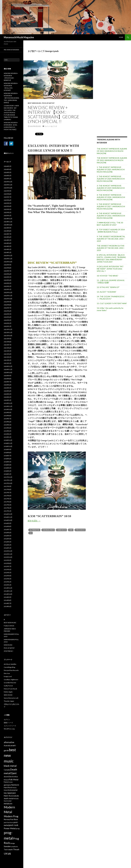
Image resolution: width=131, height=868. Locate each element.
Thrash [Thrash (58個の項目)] (16, 849)
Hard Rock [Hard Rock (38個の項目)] (8, 787)
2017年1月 (8, 511)
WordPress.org (9, 729)
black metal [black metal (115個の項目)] (10, 766)
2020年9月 (8, 376)
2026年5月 (8, 166)
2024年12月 (8, 219)
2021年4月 (8, 354)
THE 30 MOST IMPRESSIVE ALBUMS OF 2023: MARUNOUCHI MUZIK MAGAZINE (112, 151)
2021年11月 (8, 332)
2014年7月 (8, 603)
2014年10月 (8, 594)
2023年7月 (8, 271)
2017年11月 (8, 480)
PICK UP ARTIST (48, 103)
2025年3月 (8, 209)
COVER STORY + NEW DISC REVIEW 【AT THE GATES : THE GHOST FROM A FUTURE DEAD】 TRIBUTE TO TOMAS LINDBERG (11, 113)
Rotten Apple (8, 692)
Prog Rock (80, 530)
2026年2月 (8, 176)
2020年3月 (8, 394)
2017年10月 (8, 483)
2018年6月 (8, 459)
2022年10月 (8, 299)
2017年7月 (8, 493)
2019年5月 (8, 425)
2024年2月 (8, 249)
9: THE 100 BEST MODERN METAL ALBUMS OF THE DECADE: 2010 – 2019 (111, 239)
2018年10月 (8, 446)
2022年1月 (8, 326)
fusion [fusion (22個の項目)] (11, 782)
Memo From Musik (10, 689)
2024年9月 (8, 228)
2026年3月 (8, 172)
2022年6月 (8, 311)
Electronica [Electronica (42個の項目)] (13, 776)
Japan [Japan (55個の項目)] (10, 793)
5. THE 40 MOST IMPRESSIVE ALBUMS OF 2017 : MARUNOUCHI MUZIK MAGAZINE (111, 206)
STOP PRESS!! (9, 651)
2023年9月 (8, 265)
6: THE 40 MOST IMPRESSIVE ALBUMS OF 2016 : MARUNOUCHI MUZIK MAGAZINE (111, 216)
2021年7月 (8, 345)
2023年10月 (8, 262)
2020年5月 (8, 388)
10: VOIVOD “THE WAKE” (108, 276)
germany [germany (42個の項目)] (7, 785)
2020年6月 (8, 385)
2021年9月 (8, 339)
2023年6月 (8, 274)
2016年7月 (8, 529)
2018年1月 (8, 474)
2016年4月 (8, 539)
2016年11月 (8, 517)
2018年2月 (8, 471)
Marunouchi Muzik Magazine (19, 37)
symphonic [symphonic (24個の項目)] (14, 847)
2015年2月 (8, 582)
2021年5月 (8, 351)
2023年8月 (8, 268)
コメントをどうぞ (51, 126)
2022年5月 (8, 314)
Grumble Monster (10, 683)
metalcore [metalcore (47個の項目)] (8, 803)
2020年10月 (8, 373)
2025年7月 (8, 197)
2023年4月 (8, 280)
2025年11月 (8, 185)
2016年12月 (8, 514)
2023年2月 (8, 286)
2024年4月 (8, 243)
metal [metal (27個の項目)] (9, 801)
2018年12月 (8, 440)
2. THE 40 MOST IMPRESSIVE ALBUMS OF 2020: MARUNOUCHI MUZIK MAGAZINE (111, 179)
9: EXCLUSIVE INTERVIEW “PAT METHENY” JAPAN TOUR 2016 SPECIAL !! (110, 269)
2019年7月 (8, 419)
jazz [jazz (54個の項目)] (14, 793)
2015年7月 (8, 566)
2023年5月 (8, 277)
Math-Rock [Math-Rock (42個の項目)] (8, 796)
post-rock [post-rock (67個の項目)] (13, 825)
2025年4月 (8, 206)
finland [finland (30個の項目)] (6, 780)
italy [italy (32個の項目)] (5, 793)
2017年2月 (8, 508)
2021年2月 (8, 360)
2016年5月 (8, 536)
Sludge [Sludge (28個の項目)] (13, 843)
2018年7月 (8, 456)
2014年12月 (8, 588)
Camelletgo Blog (9, 667)
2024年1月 (8, 252)
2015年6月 (8, 569)
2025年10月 (8, 188)
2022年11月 (8, 296)
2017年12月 (8, 477)
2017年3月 (8, 505)
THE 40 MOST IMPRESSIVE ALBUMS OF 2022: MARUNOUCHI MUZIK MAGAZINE (112, 160)
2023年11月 (8, 259)
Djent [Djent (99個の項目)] (14, 773)
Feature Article (9, 626)
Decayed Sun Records (11, 670)
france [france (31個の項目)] (6, 782)
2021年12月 (8, 329)
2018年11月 (8, 443)
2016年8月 (8, 526)
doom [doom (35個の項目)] (6, 777)
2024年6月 (8, 237)
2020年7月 (8, 382)
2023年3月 (8, 283)
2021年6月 (8, 348)
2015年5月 (8, 573)
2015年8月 (8, 563)
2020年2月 (8, 397)
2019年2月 (8, 434)
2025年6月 (8, 200)
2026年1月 (8, 179)
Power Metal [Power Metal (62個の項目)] (10, 828)
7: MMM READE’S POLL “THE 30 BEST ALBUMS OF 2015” (110, 224)
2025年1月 (8, 216)
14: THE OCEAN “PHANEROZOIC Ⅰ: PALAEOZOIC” (111, 298)
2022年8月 (8, 305)
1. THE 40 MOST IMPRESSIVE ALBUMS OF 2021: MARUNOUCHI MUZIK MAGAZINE (111, 169)
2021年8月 (8, 342)
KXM (71, 530)
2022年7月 (8, 308)
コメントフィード (10, 726)
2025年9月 (8, 191)
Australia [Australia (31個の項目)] (7, 746)
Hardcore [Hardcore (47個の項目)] (15, 785)
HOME (121, 37)
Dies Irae (7, 673)
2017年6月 (8, 496)
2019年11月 (8, 406)
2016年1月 (8, 548)
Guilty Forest (8, 686)
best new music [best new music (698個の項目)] (10, 755)
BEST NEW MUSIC (35, 103)
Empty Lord (8, 676)
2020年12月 (8, 366)
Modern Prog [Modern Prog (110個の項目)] (11, 816)
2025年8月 (8, 194)
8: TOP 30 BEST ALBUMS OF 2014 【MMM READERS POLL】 (111, 231)
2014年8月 (8, 600)
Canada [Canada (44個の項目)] (7, 770)
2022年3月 (8, 320)
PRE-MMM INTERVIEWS (11, 50)
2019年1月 (8, 437)
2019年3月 (8, 431)
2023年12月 (8, 256)
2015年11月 (8, 554)
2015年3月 (8, 579)
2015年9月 (8, 560)
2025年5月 (8, 203)
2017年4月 (8, 502)
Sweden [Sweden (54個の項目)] (7, 846)
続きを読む (34, 521)
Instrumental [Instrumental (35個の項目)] (13, 790)
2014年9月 (8, 597)
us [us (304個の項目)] (9, 853)
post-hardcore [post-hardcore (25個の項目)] (9, 822)
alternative (35, 530)
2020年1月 (8, 400)
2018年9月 (8, 449)
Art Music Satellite (10, 664)
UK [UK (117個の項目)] (6, 854)
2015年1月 (8, 585)
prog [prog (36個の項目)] (18, 828)
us (31, 533)
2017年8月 (8, 489)
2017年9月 (8, 486)
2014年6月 (8, 606)
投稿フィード (8, 723)
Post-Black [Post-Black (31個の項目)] (14, 819)
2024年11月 (8, 222)
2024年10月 (8, 225)
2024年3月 (8, 246)
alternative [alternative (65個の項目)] (9, 742)
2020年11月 (8, 369)
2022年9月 (8, 302)
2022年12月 (8, 292)
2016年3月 (8, 542)
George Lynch (48, 530)
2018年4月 (8, 465)
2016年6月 (8, 533)
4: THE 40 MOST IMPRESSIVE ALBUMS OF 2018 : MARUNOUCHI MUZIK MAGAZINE (111, 197)
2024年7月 (8, 234)
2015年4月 (8, 576)
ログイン (7, 720)
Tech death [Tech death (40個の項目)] (8, 849)
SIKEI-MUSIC (8, 695)
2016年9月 (8, 523)
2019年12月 (8, 403)
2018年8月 (8, 453)
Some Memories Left (11, 698)
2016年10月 (8, 520)
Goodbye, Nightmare (11, 680)
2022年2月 (8, 323)
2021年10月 (8, 336)
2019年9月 (8, 413)
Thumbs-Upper (9, 701)
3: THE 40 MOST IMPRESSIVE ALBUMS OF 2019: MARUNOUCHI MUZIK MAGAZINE (111, 188)
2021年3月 (8, 357)
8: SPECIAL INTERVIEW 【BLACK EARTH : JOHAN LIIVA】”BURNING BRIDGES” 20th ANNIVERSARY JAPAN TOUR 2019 (111, 258)
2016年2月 (8, 545)
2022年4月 (8, 317)
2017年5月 (8, 499)
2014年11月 (8, 591)
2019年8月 (8, 416)
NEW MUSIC (8, 645)
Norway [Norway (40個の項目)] (7, 819)
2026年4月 (8, 169)
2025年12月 (8, 182)
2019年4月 (8, 428)
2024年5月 (8, 240)
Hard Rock (62, 530)
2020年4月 (8, 391)
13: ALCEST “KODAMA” (107, 292)
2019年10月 (8, 409)
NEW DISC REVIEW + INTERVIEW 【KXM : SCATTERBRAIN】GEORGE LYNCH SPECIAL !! (53, 114)
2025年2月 (8, 212)
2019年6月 (8, 422)
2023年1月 (8, 289)
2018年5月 (8, 462)
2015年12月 (8, 551)
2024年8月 (8, 231)
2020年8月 (8, 379)
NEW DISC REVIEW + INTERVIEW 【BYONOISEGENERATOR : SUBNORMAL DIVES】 (11, 98)
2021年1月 (8, 363)
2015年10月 (8, 557)
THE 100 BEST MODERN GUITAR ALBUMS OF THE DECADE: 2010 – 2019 (111, 248)
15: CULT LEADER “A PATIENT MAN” (112, 303)
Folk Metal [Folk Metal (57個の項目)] (14, 779)
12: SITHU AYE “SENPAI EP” (108, 287)
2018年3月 (8, 468)
